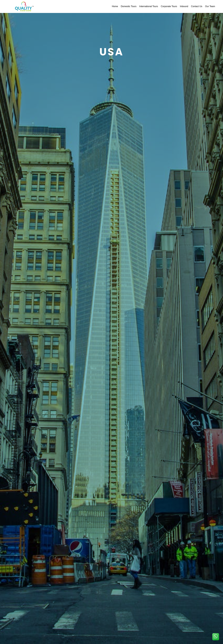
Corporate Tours (169, 6)
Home (115, 6)
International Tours (149, 6)
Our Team (210, 6)
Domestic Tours (129, 6)
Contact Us (197, 6)
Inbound (184, 6)
